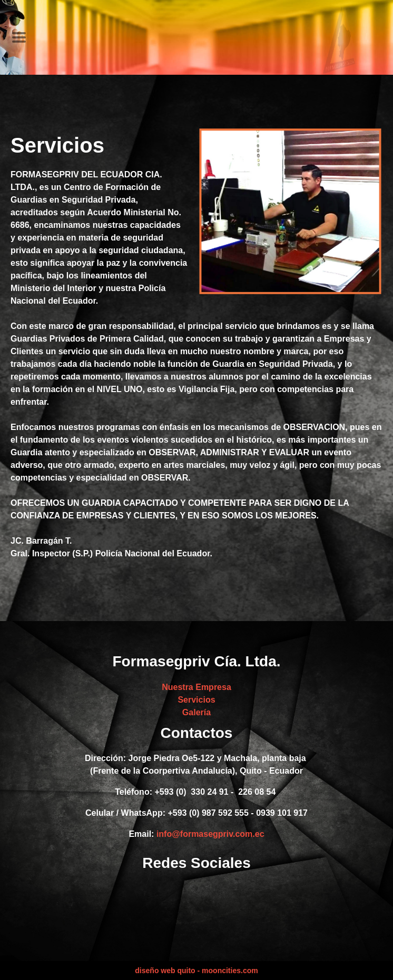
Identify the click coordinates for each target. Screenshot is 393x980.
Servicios (196, 700)
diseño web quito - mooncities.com (196, 971)
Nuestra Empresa (196, 687)
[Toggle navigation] (19, 37)
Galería (196, 712)
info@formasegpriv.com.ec (210, 834)
